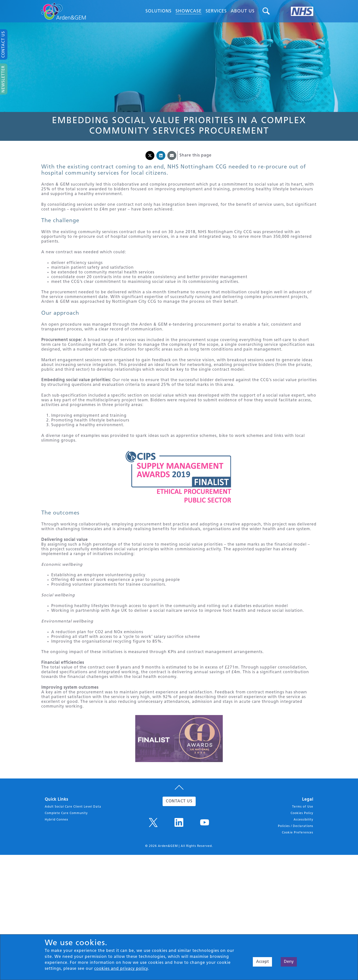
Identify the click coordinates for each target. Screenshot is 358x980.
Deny (289, 962)
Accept (262, 962)
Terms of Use (303, 850)
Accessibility (303, 863)
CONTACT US (179, 844)
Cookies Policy (302, 856)
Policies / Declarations (296, 869)
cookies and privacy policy (121, 969)
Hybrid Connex (56, 863)
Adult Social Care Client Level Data (73, 850)
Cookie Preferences (298, 876)
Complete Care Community (66, 856)
